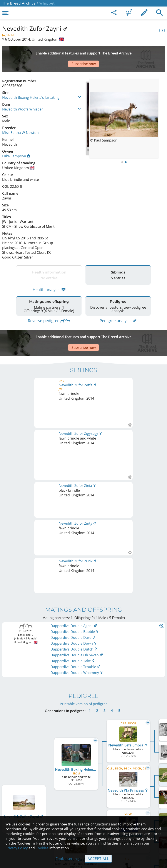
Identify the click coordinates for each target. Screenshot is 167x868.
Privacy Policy (17, 848)
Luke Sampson (16, 141)
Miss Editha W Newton (20, 117)
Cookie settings (68, 859)
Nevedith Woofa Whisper (23, 94)
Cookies (42, 848)
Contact (84, 795)
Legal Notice (84, 786)
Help (84, 804)
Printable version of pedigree (84, 524)
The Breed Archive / (20, 3)
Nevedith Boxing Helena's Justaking (31, 82)
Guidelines (84, 813)
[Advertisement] (83, 51)
